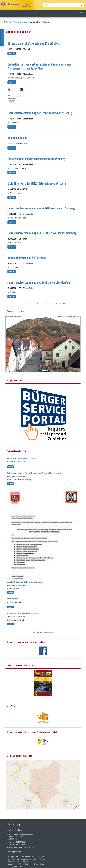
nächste (62, 304)
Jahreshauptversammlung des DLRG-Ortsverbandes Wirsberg (42, 233)
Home (9, 22)
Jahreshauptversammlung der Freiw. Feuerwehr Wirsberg (40, 113)
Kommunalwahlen (17, 138)
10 (56, 304)
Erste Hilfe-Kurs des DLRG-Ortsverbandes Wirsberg (37, 183)
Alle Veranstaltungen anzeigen (43, 632)
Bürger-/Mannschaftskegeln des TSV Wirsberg (34, 43)
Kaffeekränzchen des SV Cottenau (27, 258)
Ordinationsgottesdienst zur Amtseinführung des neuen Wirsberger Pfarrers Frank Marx (39, 66)
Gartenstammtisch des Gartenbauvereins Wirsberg (36, 159)
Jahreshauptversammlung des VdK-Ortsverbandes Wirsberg (41, 208)
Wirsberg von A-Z (20, 22)
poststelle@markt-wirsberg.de (26, 847)
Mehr (12, 54)
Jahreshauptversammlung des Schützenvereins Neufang (39, 282)
